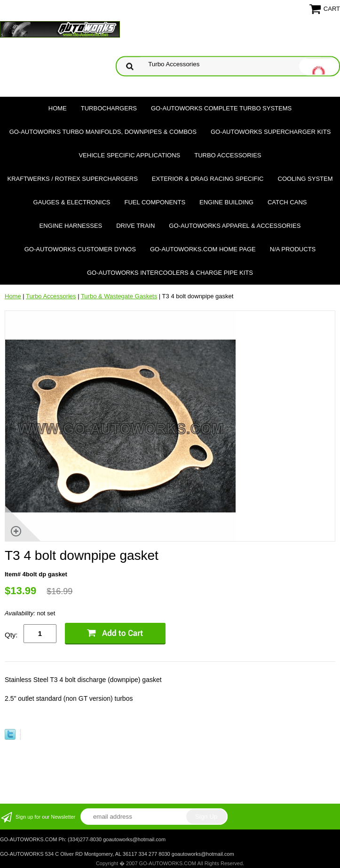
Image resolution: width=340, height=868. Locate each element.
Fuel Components (155, 202)
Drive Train (135, 226)
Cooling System (305, 179)
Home (58, 108)
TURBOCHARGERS (109, 108)
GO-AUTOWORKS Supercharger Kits (271, 132)
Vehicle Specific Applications (129, 155)
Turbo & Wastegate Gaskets (119, 296)
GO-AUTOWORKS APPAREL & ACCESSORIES (235, 226)
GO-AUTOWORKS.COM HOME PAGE (203, 249)
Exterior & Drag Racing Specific (208, 179)
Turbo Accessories (228, 155)
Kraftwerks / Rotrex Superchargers (72, 179)
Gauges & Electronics (72, 202)
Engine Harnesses (71, 226)
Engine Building (226, 202)
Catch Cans (287, 202)
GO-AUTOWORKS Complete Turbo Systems (221, 108)
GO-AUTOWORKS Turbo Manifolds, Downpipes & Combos (103, 132)
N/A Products (293, 249)
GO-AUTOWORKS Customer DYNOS (80, 249)
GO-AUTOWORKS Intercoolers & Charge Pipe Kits (170, 273)
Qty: (11, 635)
